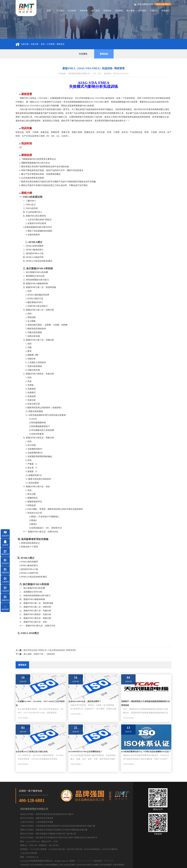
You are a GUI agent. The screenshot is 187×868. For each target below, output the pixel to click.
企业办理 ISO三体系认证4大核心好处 (32, 752)
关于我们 (60, 11)
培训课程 (119, 11)
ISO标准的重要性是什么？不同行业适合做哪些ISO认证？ (146, 752)
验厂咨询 (95, 11)
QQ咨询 (5, 545)
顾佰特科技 (109, 861)
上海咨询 (5, 582)
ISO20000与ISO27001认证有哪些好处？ (85, 752)
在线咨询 (5, 536)
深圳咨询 (5, 563)
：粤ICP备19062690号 (84, 861)
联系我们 (166, 11)
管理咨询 (107, 11)
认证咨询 (72, 11)
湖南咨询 (5, 600)
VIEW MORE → (24, 718)
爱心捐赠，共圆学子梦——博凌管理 (39, 654)
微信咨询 (5, 554)
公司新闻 (142, 11)
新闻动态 (61, 44)
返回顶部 (5, 609)
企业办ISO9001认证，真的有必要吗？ (85, 701)
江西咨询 (5, 591)
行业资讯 (83, 54)
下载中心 (154, 11)
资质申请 (84, 11)
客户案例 (131, 11)
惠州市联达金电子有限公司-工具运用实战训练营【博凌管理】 (50, 650)
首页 (49, 11)
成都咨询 (5, 573)
